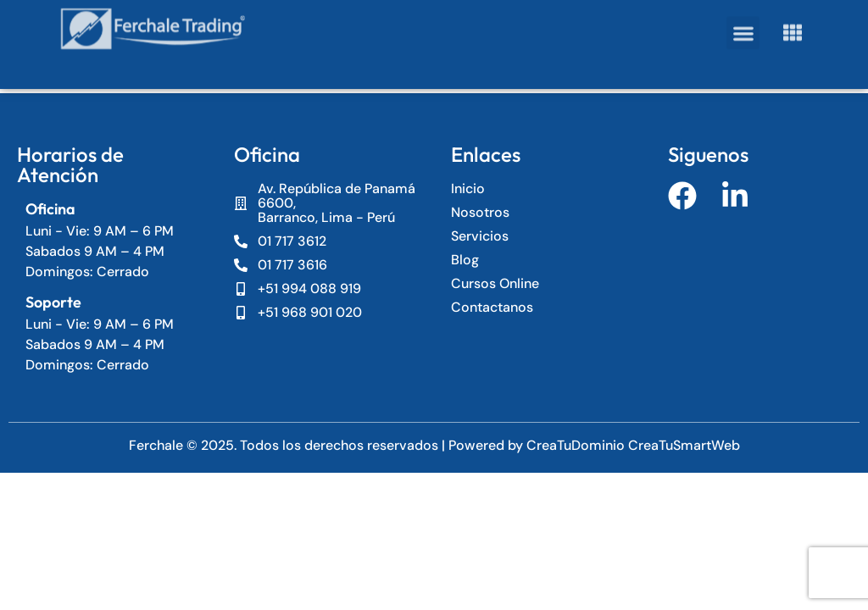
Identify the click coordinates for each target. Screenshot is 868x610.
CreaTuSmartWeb (684, 445)
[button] (743, 21)
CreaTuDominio (577, 445)
